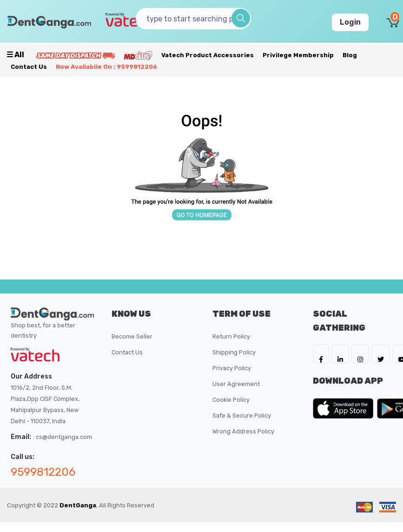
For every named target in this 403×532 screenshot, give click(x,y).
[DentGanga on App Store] (345, 408)
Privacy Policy (232, 368)
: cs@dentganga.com (63, 437)
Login (350, 22)
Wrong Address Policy (243, 431)
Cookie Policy (231, 400)
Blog (350, 55)
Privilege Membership (298, 55)
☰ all (15, 55)
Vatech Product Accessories (208, 55)
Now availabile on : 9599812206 (106, 67)
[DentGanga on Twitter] (381, 354)
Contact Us (29, 67)
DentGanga (78, 505)
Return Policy (231, 336)
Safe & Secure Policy (242, 416)
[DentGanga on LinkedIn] (340, 354)
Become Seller (132, 336)
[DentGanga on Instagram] (360, 354)
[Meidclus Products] (138, 55)
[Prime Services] (75, 55)
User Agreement (236, 384)
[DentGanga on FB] (321, 354)
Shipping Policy (234, 352)
